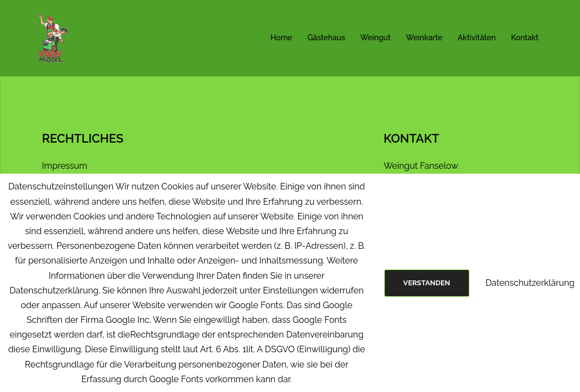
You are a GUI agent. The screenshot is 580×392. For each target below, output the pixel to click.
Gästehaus (326, 38)
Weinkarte (424, 38)
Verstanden (427, 283)
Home (281, 38)
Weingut (376, 38)
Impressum (65, 166)
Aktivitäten (477, 38)
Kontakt (525, 38)
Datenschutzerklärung (530, 283)
